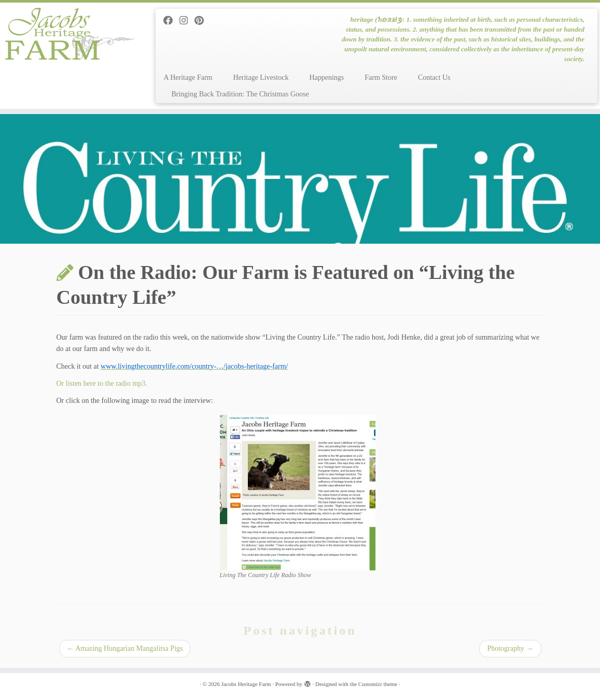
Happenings (326, 78)
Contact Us (434, 78)
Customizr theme (378, 684)
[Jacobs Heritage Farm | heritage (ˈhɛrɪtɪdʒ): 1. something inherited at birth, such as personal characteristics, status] (70, 34)
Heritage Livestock (261, 78)
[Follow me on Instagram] (187, 21)
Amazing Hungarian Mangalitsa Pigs (125, 648)
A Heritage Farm (188, 78)
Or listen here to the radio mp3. (102, 383)
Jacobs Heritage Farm (246, 684)
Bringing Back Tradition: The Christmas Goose (240, 94)
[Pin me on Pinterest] (203, 21)
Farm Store (381, 78)
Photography (510, 648)
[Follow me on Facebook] (171, 21)
